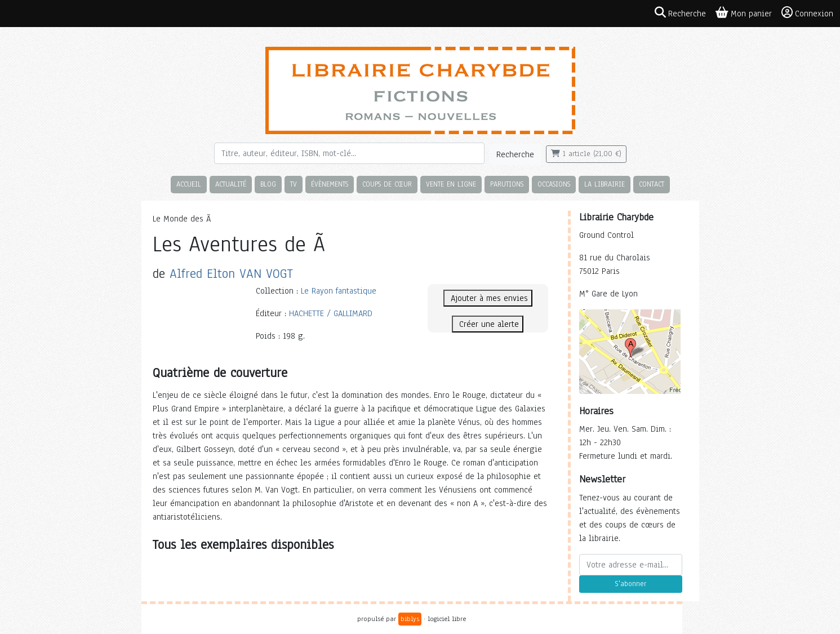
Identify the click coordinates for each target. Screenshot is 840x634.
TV (294, 184)
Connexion (807, 13)
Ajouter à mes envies (488, 298)
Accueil (189, 184)
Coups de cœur (387, 184)
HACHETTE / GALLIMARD (331, 313)
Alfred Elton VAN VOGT (231, 274)
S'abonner (630, 584)
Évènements (330, 184)
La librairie (605, 184)
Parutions (507, 184)
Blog (268, 184)
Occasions (554, 184)
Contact (652, 184)
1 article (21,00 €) (586, 154)
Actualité (231, 184)
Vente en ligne (451, 184)
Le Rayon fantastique (339, 291)
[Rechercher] (349, 153)
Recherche (515, 154)
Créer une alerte (488, 324)
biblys (410, 619)
